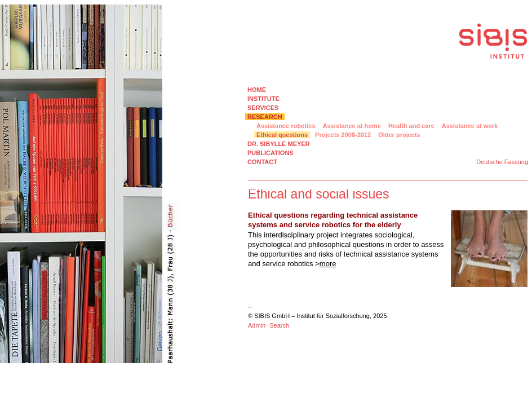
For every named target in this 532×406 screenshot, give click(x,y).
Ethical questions (282, 135)
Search (279, 325)
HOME (257, 90)
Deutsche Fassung (502, 162)
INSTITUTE (263, 99)
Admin (257, 325)
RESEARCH (265, 117)
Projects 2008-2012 (343, 135)
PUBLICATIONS (271, 153)
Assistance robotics (286, 126)
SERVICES (263, 108)
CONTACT (262, 162)
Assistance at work (470, 126)
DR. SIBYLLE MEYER (279, 144)
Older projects (399, 135)
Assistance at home (352, 126)
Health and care (411, 126)
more (328, 264)
